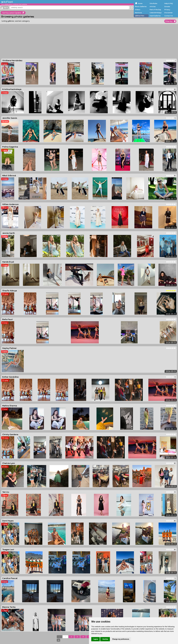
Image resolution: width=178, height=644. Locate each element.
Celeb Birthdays (156, 13)
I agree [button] (96, 639)
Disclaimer (168, 13)
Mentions (138, 13)
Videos (138, 10)
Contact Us (169, 16)
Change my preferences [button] (121, 639)
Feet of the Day (155, 10)
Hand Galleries (155, 16)
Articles (153, 6)
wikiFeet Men (140, 16)
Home (140, 3)
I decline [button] (105, 639)
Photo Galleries (141, 6)
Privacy (167, 10)
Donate (167, 6)
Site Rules (153, 3)
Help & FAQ (169, 3)
